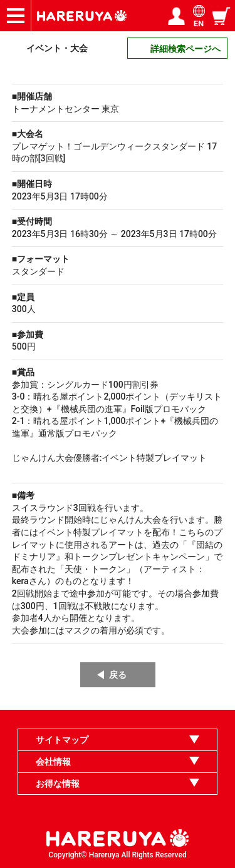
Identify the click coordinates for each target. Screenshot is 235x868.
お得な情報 (58, 784)
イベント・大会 (57, 48)
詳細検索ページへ (185, 49)
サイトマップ (62, 740)
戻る (118, 675)
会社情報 (53, 762)
